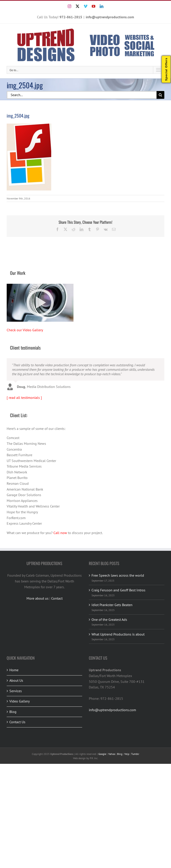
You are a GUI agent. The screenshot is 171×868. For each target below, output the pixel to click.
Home (14, 670)
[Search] (160, 95)
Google (102, 754)
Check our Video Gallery (25, 330)
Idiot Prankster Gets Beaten (112, 605)
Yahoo (112, 754)
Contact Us (17, 722)
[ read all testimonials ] (24, 398)
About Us (16, 680)
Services (16, 691)
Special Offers (166, 69)
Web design (79, 758)
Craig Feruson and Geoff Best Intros (118, 590)
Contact (57, 598)
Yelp (127, 754)
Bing (120, 754)
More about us (38, 598)
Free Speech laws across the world (118, 575)
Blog (13, 712)
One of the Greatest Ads (109, 619)
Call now (60, 533)
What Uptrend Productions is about (118, 634)
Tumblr (135, 754)
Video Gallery (19, 701)
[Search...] (82, 95)
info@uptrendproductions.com (110, 17)
